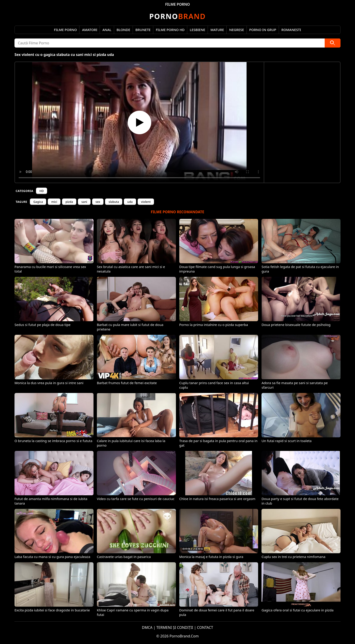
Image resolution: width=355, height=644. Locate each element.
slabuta (114, 202)
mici (54, 202)
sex (98, 202)
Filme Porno (65, 30)
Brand (177, 16)
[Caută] (333, 43)
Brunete (143, 30)
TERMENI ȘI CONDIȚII (175, 627)
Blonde (123, 30)
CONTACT (205, 627)
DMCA (147, 627)
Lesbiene (197, 30)
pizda (69, 202)
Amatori (90, 30)
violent (146, 202)
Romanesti (291, 30)
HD (42, 191)
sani (84, 202)
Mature (217, 30)
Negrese (236, 30)
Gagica (38, 202)
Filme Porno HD (170, 30)
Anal (107, 30)
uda (130, 202)
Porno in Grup (263, 30)
